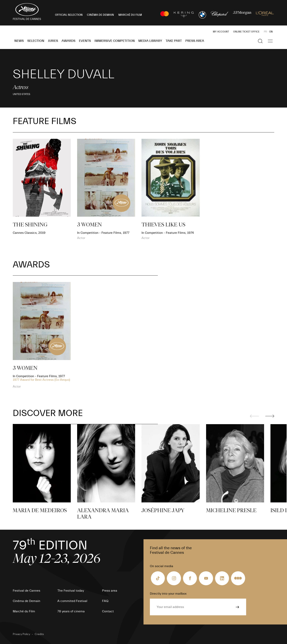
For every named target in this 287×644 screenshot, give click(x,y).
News (19, 41)
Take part (174, 41)
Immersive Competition (115, 41)
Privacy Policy (21, 634)
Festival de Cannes (27, 591)
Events (85, 41)
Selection (36, 41)
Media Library (150, 41)
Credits (39, 634)
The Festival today (71, 591)
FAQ (105, 601)
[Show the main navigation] (270, 41)
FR (265, 32)
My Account (221, 32)
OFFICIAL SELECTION (69, 15)
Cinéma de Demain (27, 601)
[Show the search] (260, 41)
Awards (68, 41)
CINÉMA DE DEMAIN (100, 15)
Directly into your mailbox (168, 594)
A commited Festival (72, 601)
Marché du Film (24, 611)
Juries (53, 41)
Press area (195, 41)
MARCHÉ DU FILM (130, 15)
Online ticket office (246, 32)
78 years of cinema (71, 611)
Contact (108, 611)
